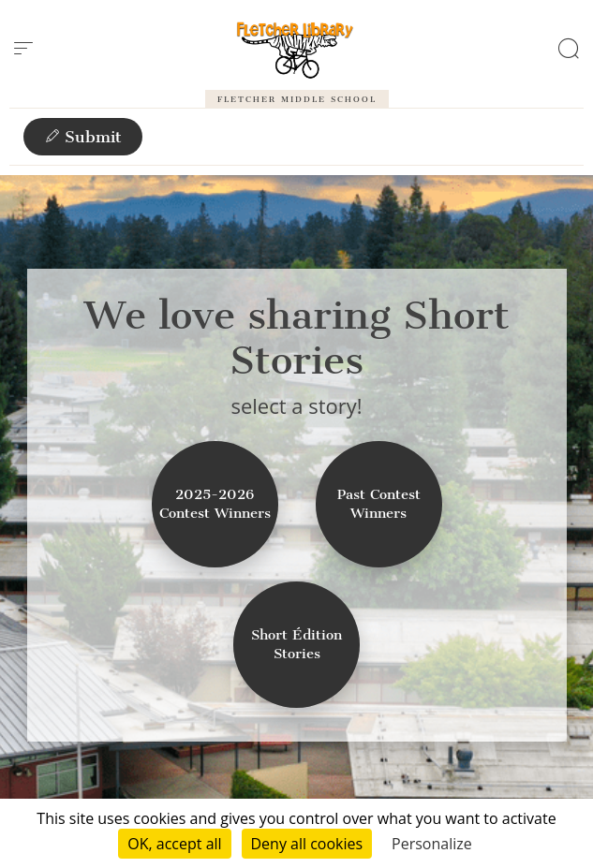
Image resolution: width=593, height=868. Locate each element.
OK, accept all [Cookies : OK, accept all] (174, 844)
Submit (83, 137)
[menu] (23, 49)
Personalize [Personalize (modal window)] (432, 844)
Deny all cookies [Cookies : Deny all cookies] (307, 844)
